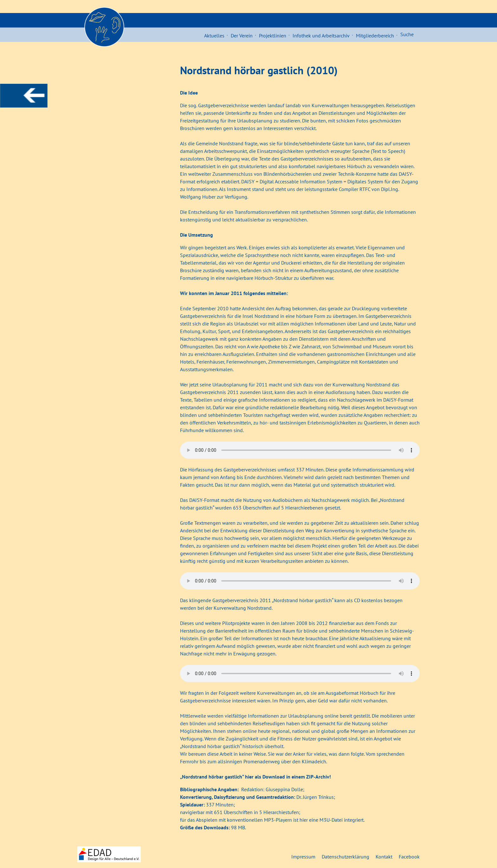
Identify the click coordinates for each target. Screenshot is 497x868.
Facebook (409, 857)
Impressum (303, 857)
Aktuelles (214, 36)
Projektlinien (273, 36)
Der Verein (242, 36)
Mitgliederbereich (375, 36)
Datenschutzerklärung (345, 857)
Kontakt (384, 857)
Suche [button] (407, 34)
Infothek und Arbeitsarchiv (321, 36)
